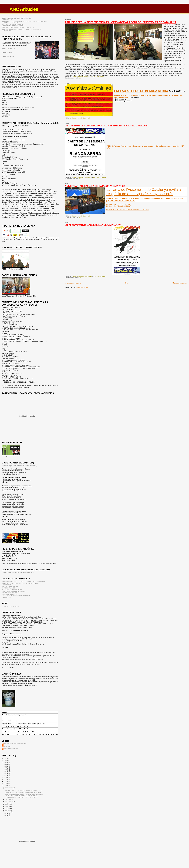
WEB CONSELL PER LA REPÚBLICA (13, 26)
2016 (5, 776)
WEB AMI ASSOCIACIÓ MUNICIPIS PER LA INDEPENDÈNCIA (22, 29)
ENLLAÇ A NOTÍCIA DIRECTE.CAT (119, 204)
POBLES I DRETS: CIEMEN (10, 593)
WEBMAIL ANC (6, 31)
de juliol (8, 805)
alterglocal (7, 746)
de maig (8, 808)
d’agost (8, 803)
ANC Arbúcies (24, 9)
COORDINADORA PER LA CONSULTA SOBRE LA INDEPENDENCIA (24, 582)
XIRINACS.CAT (6, 597)
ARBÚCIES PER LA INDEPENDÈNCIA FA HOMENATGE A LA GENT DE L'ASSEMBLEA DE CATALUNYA (121, 22)
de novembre (9, 789)
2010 (5, 814)
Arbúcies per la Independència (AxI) (15, 744)
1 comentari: (101, 77)
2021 (5, 766)
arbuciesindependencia (11, 748)
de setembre (9, 801)
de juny (8, 807)
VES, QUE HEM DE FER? (10, 606)
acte (80, 78)
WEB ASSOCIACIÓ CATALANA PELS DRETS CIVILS (19, 27)
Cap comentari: (102, 177)
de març (8, 810)
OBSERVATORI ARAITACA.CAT (12, 589)
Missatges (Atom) (82, 287)
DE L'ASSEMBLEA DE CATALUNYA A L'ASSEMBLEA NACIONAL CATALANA (106, 126)
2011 (5, 785)
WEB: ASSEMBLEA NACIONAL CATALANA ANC (17, 18)
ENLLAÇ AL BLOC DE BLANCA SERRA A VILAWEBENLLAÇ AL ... (24, 792)
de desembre (9, 787)
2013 (5, 781)
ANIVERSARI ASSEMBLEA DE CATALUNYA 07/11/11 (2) (95, 186)
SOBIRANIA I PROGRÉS (10, 594)
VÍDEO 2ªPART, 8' (8, 53)
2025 (5, 758)
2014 (5, 779)
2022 (5, 764)
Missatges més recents (73, 283)
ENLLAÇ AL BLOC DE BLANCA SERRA (141, 91)
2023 (5, 762)
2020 (5, 768)
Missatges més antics (180, 283)
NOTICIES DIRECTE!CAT (10, 586)
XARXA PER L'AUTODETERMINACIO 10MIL (16, 596)
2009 (5, 816)
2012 (5, 783)
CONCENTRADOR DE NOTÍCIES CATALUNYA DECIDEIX (20, 583)
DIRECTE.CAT (6, 585)
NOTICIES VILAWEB (8, 588)
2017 (5, 774)
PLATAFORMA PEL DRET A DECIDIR (13, 591)
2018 (5, 772)
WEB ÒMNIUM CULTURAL (10, 23)
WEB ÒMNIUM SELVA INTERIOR (12, 24)
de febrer (8, 812)
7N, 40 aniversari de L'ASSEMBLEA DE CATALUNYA (93, 225)
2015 (5, 778)
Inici (127, 283)
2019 (5, 770)
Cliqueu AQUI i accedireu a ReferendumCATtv (18, 573)
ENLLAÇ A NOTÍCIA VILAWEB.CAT (119, 206)
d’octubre (8, 799)
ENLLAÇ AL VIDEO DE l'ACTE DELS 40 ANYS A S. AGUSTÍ (127, 210)
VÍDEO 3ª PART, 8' (8, 56)
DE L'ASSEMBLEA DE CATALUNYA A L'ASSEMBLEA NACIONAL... (24, 794)
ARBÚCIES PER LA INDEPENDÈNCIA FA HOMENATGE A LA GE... (24, 791)
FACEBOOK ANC (7, 20)
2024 (5, 760)
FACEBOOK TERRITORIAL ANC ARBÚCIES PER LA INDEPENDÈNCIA (24, 21)
